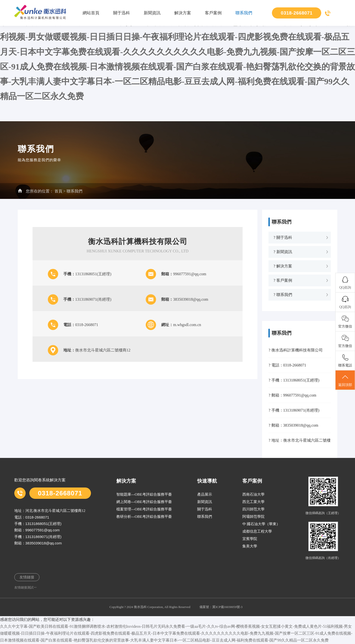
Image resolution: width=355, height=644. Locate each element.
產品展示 (205, 494)
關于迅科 (122, 13)
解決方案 (183, 13)
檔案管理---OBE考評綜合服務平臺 (144, 509)
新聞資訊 (152, 13)
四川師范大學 (253, 509)
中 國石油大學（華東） (261, 524)
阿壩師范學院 (253, 517)
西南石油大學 (253, 494)
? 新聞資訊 (283, 252)
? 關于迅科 (283, 237)
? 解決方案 (283, 266)
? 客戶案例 (283, 280)
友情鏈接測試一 (26, 587)
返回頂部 (345, 380)
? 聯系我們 (283, 295)
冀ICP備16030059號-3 (227, 607)
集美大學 (250, 546)
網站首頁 (91, 13)
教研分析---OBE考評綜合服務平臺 (144, 517)
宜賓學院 (250, 539)
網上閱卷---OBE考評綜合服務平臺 (144, 502)
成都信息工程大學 (257, 531)
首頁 (58, 191)
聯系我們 (244, 13)
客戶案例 (213, 13)
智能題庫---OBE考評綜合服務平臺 (144, 494)
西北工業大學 (253, 502)
